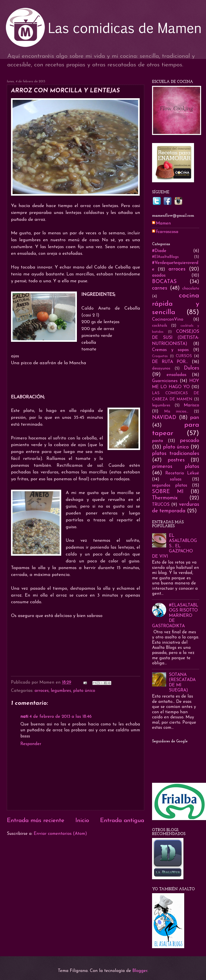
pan (195, 418)
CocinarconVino (168, 319)
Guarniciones (165, 381)
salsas (176, 479)
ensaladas (176, 375)
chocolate (191, 289)
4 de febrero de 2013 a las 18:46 (61, 717)
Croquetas (160, 356)
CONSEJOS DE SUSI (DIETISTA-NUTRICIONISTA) (176, 338)
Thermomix (165, 498)
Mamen (163, 223)
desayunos (161, 369)
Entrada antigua (122, 821)
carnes (160, 288)
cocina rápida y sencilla (176, 304)
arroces (42, 691)
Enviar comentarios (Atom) (60, 834)
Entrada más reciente (36, 821)
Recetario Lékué (182, 473)
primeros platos (176, 467)
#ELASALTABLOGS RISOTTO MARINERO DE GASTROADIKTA (175, 616)
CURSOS (184, 356)
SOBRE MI (168, 492)
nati (24, 717)
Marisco (191, 405)
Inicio (82, 821)
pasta (158, 441)
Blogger (140, 971)
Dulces (191, 368)
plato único (84, 691)
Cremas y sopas (170, 350)
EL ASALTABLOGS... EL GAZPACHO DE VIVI (175, 546)
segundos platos (170, 485)
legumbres (61, 691)
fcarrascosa (167, 232)
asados (159, 275)
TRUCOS (161, 505)
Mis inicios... (176, 412)
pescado (190, 441)
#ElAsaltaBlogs (165, 257)
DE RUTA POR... (170, 362)
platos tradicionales (176, 454)
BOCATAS (164, 282)
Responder (31, 744)
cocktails (160, 326)
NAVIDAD (164, 418)
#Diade (159, 251)
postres (176, 460)
